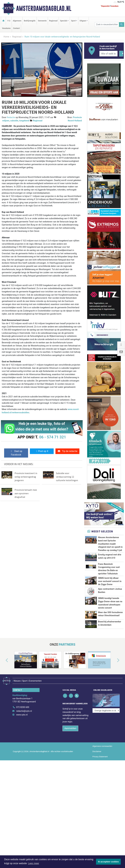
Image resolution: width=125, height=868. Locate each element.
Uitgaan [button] (83, 21)
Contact (16, 28)
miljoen (6, 121)
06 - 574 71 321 (52, 437)
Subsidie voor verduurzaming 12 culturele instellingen (67, 477)
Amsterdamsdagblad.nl (44, 8)
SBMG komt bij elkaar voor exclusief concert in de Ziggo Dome (110, 581)
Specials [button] (64, 21)
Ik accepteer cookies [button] (108, 862)
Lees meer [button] (34, 863)
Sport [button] (73, 21)
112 (9, 21)
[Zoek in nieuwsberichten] (107, 25)
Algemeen (17, 21)
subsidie (14, 121)
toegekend (24, 121)
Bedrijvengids (30, 21)
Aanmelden (70, 726)
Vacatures (6, 28)
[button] (4, 660)
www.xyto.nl (22, 712)
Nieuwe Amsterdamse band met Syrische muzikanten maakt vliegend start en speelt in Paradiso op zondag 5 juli (110, 544)
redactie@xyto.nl (24, 708)
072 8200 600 (23, 705)
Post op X (42, 451)
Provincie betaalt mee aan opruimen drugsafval (26, 493)
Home (6, 37)
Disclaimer (97, 749)
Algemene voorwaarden (102, 744)
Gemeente (42, 21)
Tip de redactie (67, 451)
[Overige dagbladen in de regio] (106, 698)
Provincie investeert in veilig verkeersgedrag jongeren (26, 477)
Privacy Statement (100, 754)
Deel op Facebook (16, 453)
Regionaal (53, 21)
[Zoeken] (122, 25)
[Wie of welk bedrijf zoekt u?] (108, 54)
